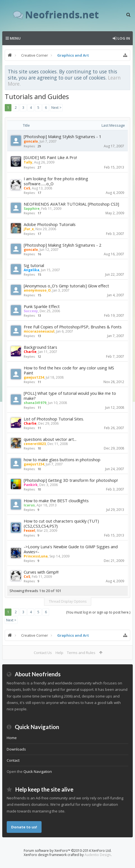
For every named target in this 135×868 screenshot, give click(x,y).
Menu (13, 38)
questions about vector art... (50, 439)
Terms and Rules (81, 653)
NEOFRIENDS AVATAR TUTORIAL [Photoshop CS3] (71, 204)
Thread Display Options (68, 601)
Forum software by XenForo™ (68, 851)
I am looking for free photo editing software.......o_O (56, 181)
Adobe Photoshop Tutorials (50, 224)
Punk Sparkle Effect (42, 306)
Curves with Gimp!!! (41, 572)
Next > (56, 108)
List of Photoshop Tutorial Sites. (54, 419)
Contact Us (43, 653)
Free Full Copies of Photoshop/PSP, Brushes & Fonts (73, 327)
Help (59, 653)
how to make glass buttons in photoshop (62, 460)
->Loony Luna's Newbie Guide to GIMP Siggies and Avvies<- (71, 549)
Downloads (16, 749)
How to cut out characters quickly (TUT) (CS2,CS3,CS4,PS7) (61, 523)
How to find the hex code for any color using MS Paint (69, 370)
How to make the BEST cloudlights (56, 501)
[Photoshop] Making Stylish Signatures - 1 (62, 136)
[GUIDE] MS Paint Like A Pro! (50, 157)
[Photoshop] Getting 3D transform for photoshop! (71, 480)
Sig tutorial (34, 265)
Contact (13, 760)
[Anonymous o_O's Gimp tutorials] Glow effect (66, 286)
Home (12, 738)
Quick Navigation (38, 771)
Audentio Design (98, 855)
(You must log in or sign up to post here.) (98, 612)
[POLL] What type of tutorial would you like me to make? (70, 396)
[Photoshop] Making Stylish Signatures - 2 (62, 245)
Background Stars (40, 347)
